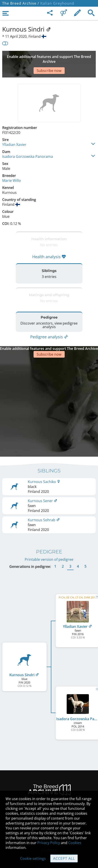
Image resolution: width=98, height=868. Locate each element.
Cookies (75, 843)
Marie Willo (12, 167)
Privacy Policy (49, 843)
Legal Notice (49, 784)
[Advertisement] (49, 57)
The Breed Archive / (21, 3)
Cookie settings (33, 858)
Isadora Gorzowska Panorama (28, 143)
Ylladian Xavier (14, 131)
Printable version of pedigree (49, 530)
